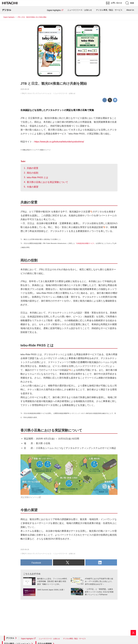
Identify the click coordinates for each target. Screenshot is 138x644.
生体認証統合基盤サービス (85, 243)
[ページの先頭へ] (133, 633)
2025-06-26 (25, 89)
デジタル (10, 638)
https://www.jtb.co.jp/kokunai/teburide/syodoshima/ (59, 142)
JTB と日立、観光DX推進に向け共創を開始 (54, 84)
